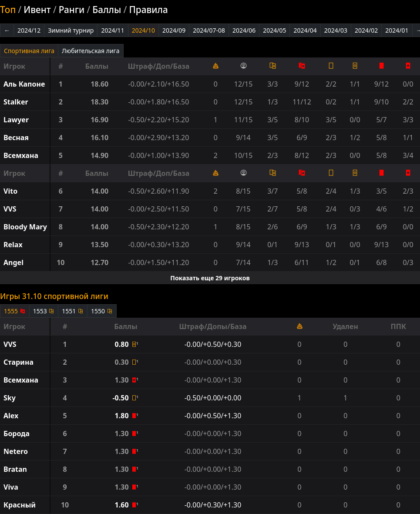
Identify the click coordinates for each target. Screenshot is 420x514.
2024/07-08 (209, 30)
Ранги (72, 10)
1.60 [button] (123, 505)
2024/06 (244, 30)
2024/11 (113, 30)
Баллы (107, 10)
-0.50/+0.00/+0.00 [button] (213, 398)
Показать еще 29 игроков (210, 278)
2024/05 (274, 30)
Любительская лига (91, 51)
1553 (44, 311)
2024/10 (143, 30)
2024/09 (174, 30)
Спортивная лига (29, 51)
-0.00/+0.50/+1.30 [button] (213, 416)
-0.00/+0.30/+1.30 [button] (213, 505)
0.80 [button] (123, 344)
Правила (148, 10)
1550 (102, 311)
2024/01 (397, 30)
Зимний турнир (71, 30)
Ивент (37, 10)
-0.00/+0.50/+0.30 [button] (213, 344)
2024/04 (305, 30)
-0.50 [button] (121, 398)
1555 (15, 311)
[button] (25, 84)
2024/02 (366, 30)
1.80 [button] (123, 416)
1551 (73, 311)
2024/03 (336, 30)
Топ (8, 10)
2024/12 (29, 30)
